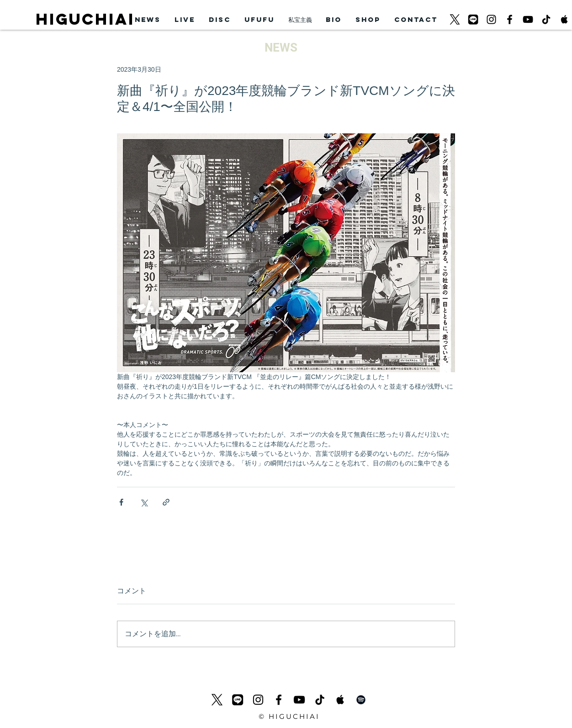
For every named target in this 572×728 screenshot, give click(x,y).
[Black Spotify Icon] (361, 700)
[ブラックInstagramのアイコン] (491, 19)
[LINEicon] (473, 19)
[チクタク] (546, 19)
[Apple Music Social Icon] (564, 19)
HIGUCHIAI (85, 19)
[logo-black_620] (455, 19)
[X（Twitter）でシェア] (144, 502)
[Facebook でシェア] (121, 502)
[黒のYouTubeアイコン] (528, 19)
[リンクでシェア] (166, 502)
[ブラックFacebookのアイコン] (510, 19)
